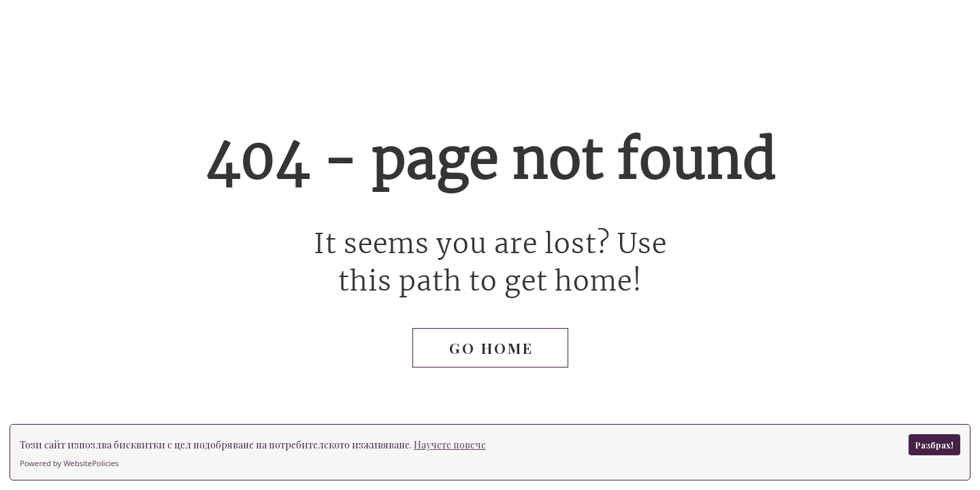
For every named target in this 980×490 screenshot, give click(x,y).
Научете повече (450, 445)
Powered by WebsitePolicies (69, 463)
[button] (490, 348)
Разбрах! (934, 445)
